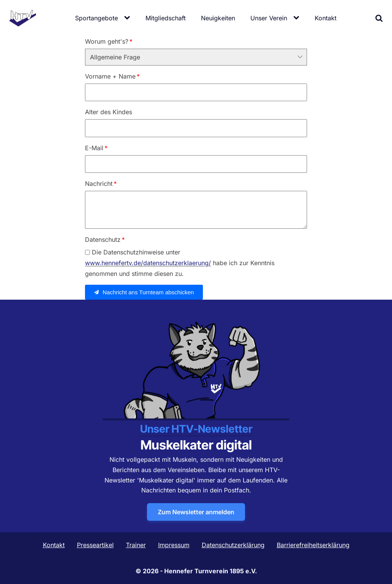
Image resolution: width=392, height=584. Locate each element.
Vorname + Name (110, 76)
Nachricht (99, 184)
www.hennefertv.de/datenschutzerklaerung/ (148, 263)
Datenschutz (103, 240)
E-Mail (94, 148)
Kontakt (326, 18)
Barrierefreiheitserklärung (313, 545)
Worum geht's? (107, 41)
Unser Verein (269, 18)
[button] (144, 292)
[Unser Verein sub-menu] (298, 18)
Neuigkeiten (218, 18)
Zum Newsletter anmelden (196, 512)
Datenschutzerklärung (233, 545)
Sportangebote (96, 18)
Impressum (174, 545)
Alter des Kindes (109, 112)
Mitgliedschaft (166, 18)
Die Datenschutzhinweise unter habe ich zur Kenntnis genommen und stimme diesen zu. (180, 263)
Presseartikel (95, 545)
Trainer (136, 545)
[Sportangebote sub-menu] (129, 18)
